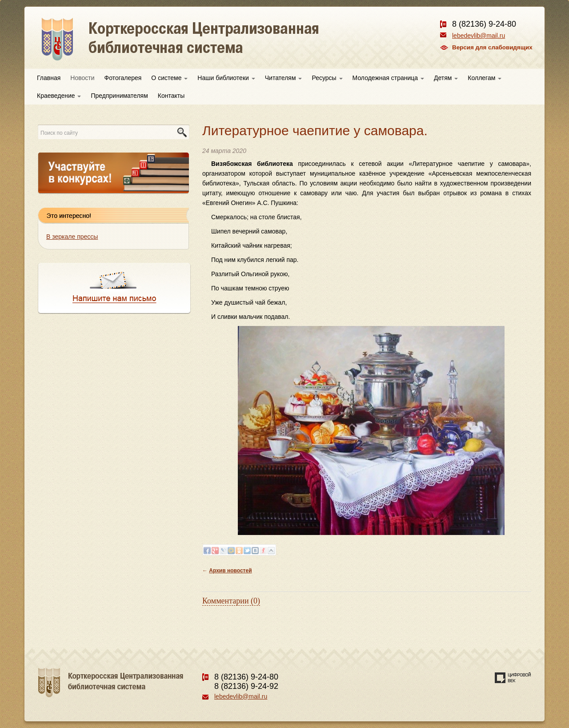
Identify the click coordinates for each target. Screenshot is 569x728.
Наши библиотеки (226, 78)
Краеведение (59, 96)
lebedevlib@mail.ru (479, 36)
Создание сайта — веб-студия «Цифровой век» (513, 678)
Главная (49, 78)
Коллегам (485, 78)
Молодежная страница (388, 78)
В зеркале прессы (72, 237)
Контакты (171, 96)
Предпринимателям (119, 96)
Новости (82, 78)
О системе (169, 78)
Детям (446, 78)
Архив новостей (230, 571)
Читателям (284, 78)
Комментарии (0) (231, 601)
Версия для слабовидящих (492, 47)
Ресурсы (327, 78)
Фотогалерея (123, 78)
